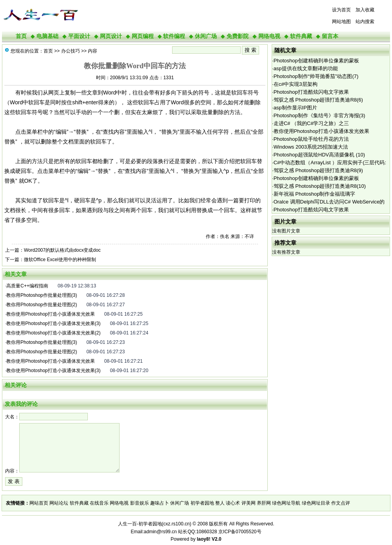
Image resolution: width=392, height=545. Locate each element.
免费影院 (238, 36)
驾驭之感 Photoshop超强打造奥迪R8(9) (318, 170)
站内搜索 (365, 22)
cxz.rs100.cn (177, 524)
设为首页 (341, 10)
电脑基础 (47, 36)
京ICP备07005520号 (240, 532)
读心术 (233, 503)
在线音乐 (99, 503)
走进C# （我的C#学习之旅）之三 (311, 123)
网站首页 (39, 503)
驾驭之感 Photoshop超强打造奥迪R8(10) (320, 186)
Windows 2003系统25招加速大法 (311, 147)
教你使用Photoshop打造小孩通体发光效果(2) (53, 333)
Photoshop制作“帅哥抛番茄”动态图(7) (316, 76)
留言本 (330, 36)
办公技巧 (71, 51)
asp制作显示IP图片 (295, 108)
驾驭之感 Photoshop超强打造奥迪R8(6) (318, 100)
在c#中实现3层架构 (296, 84)
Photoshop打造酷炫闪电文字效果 (311, 92)
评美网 (249, 503)
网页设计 (111, 36)
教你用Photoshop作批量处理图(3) (42, 295)
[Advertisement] (178, 16)
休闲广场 (206, 36)
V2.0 (217, 539)
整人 (220, 503)
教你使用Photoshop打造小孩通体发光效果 (50, 314)
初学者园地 (202, 503)
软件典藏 (301, 36)
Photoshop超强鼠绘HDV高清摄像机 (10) (319, 155)
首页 (21, 36)
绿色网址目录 (316, 503)
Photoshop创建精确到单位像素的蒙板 (316, 61)
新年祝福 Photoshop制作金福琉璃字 (315, 194)
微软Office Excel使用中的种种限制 (60, 260)
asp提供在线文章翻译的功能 (306, 68)
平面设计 (79, 36)
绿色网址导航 (286, 503)
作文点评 (341, 503)
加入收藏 (365, 10)
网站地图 (341, 22)
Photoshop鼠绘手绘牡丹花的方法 (311, 139)
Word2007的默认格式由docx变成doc (62, 250)
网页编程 (143, 36)
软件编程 (174, 36)
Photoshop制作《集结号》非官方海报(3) (319, 115)
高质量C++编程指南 (27, 286)
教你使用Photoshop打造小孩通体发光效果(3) (53, 323)
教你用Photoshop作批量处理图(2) (42, 305)
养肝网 (264, 503)
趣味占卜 (160, 503)
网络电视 (269, 36)
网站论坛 (59, 503)
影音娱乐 (140, 503)
